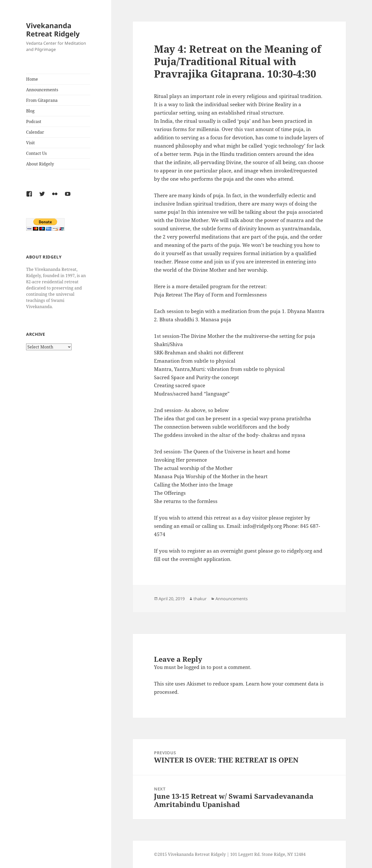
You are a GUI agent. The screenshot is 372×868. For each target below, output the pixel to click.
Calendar (35, 132)
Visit (30, 143)
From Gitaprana (42, 100)
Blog (30, 111)
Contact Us (36, 153)
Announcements (42, 90)
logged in (195, 667)
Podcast (34, 121)
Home (32, 79)
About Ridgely (40, 164)
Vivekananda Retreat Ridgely (53, 30)
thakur (200, 599)
